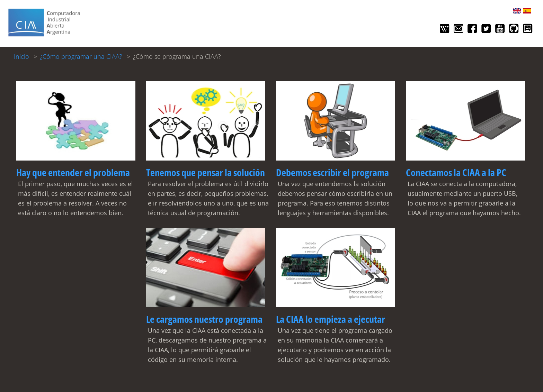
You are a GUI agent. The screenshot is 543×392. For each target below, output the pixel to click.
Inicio (21, 56)
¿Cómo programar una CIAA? (81, 56)
